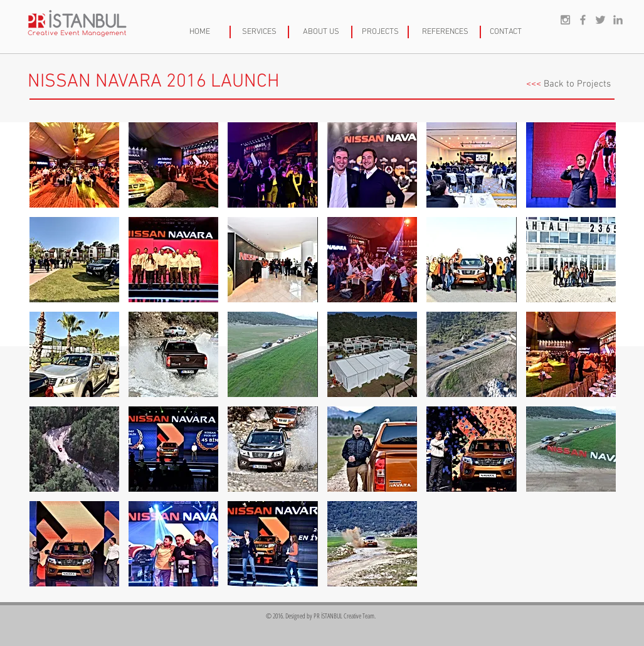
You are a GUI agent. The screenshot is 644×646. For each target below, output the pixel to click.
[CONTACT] (506, 32)
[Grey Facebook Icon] (583, 20)
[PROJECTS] (381, 32)
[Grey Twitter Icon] (600, 20)
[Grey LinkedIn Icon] (618, 20)
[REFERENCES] (445, 32)
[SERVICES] (260, 32)
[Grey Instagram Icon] (565, 20)
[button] (74, 165)
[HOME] (200, 32)
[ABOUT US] (321, 32)
